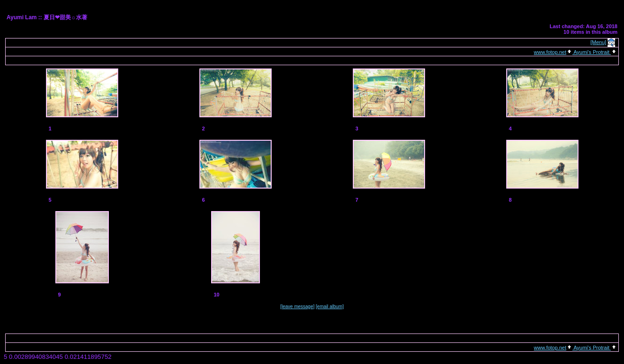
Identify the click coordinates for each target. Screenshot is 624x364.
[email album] (330, 307)
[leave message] (297, 307)
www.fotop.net (550, 52)
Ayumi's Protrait (592, 52)
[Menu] (599, 42)
